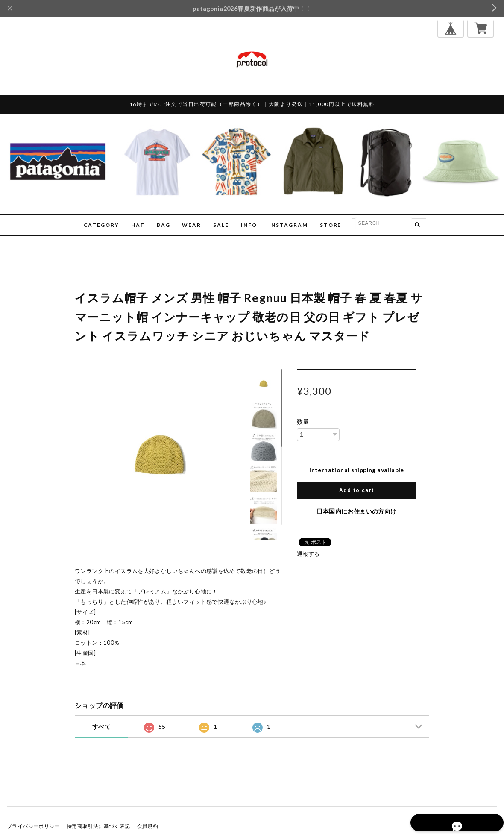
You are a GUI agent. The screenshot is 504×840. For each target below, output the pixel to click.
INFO (249, 225)
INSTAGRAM (289, 225)
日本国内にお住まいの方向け (356, 511)
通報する (308, 554)
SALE (221, 225)
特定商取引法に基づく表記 (98, 826)
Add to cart (357, 490)
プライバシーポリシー (33, 826)
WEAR (192, 225)
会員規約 (148, 826)
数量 (303, 422)
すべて (101, 727)
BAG (164, 225)
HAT (138, 225)
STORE (331, 225)
